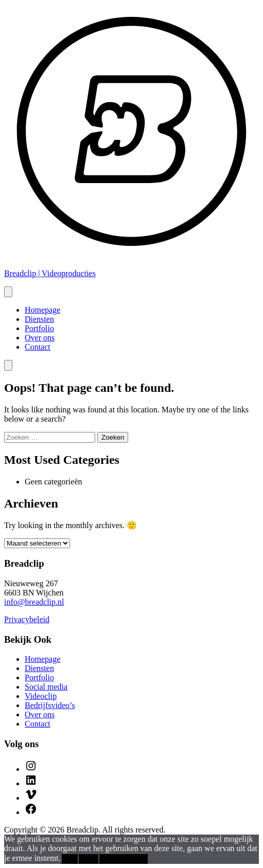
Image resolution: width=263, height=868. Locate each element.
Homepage (42, 310)
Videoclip (41, 696)
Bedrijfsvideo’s (50, 705)
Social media (46, 687)
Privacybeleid (27, 619)
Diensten (39, 319)
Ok (69, 858)
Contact (38, 347)
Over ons (40, 338)
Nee (88, 858)
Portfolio (39, 328)
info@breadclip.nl (34, 602)
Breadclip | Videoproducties (50, 273)
